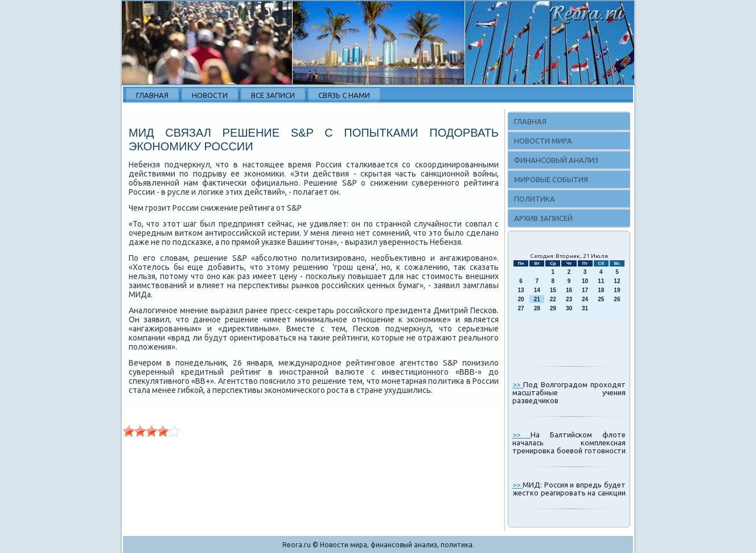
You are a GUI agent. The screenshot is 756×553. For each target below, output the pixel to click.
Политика (535, 199)
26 (617, 299)
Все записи (273, 95)
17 (585, 290)
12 (617, 281)
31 (585, 308)
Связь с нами (344, 95)
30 (569, 308)
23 (569, 299)
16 (569, 290)
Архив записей (543, 218)
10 (585, 281)
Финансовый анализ (556, 160)
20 (521, 299)
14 (537, 290)
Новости (210, 95)
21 (537, 299)
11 (601, 281)
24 (585, 299)
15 (553, 290)
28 (537, 308)
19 (617, 290)
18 (601, 290)
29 (553, 308)
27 (521, 308)
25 (601, 299)
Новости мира (543, 141)
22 (553, 299)
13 (521, 290)
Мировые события (551, 179)
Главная (152, 95)
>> (518, 384)
